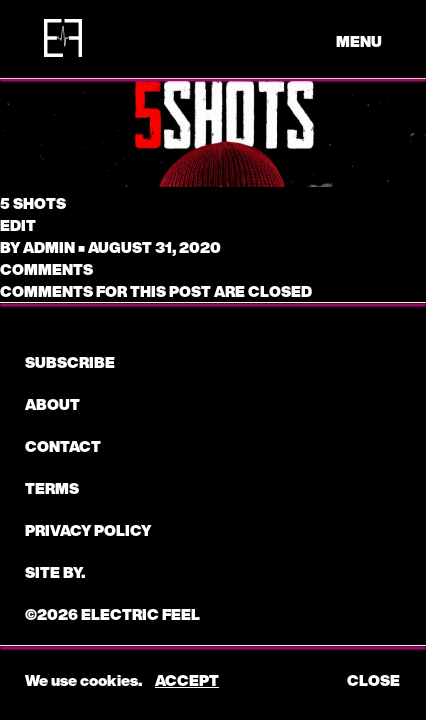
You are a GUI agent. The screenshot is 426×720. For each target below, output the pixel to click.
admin (49, 247)
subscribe (70, 362)
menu (359, 41)
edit (18, 225)
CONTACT (63, 446)
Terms (52, 488)
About (52, 404)
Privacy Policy (88, 530)
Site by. (55, 572)
